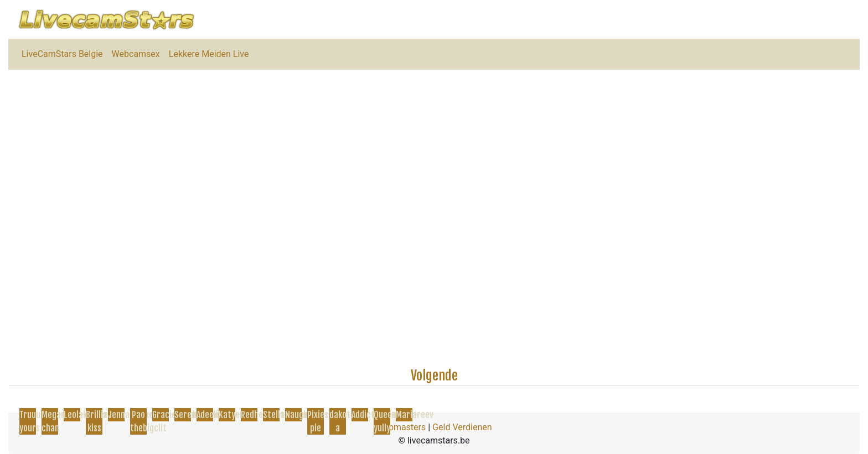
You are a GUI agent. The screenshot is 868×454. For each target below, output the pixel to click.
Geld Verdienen (462, 427)
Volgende (434, 375)
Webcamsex (136, 54)
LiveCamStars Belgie (62, 54)
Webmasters (401, 427)
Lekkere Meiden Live (209, 54)
